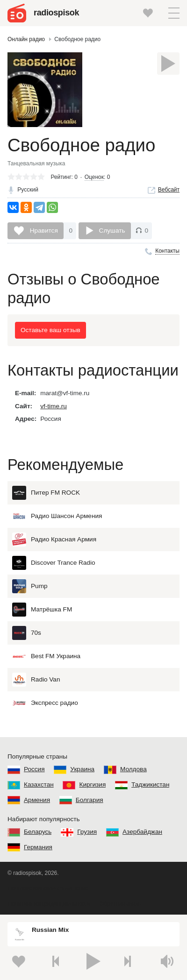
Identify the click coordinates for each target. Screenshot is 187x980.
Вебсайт (169, 190)
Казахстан (39, 785)
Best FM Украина (46, 656)
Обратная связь (120, 904)
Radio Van (36, 680)
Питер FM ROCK (46, 493)
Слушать (112, 231)
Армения (37, 800)
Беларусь (38, 832)
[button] (174, 13)
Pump (30, 586)
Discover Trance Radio (54, 563)
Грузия (87, 832)
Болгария (90, 800)
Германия (38, 847)
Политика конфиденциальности (49, 904)
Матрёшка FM (42, 610)
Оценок (94, 177)
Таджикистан (150, 785)
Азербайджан (142, 832)
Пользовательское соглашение (48, 888)
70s (27, 633)
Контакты (167, 251)
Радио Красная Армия (54, 540)
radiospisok (56, 13)
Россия (34, 769)
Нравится (43, 231)
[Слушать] (168, 64)
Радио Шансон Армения (57, 516)
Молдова (133, 769)
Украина (82, 769)
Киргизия (92, 785)
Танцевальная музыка (36, 163)
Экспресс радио (45, 703)
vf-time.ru (54, 406)
